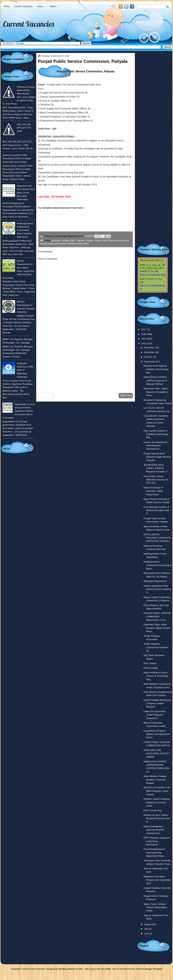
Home (7, 6)
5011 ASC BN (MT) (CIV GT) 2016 (24, 128)
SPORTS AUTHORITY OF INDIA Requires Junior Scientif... (157, 791)
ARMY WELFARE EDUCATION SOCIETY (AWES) (157, 754)
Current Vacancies (23, 6)
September (150, 362)
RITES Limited (151, 668)
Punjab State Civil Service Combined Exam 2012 (65, 244)
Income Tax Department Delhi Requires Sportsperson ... (155, 446)
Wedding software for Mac (71, 969)
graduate (56, 240)
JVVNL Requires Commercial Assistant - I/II (156, 647)
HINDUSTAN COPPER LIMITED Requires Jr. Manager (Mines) (156, 381)
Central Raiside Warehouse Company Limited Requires (157, 703)
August (148, 924)
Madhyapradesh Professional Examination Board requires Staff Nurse (25, 230)
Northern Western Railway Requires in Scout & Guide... (157, 802)
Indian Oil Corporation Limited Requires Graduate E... (154, 715)
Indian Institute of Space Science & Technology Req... (156, 676)
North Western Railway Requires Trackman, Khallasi (155, 780)
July (146, 929)
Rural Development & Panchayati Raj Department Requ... (155, 853)
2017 (144, 329)
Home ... (41, 6)
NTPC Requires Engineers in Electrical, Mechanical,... (157, 841)
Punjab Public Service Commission (112, 240)
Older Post (126, 396)
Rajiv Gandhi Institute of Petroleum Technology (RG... (156, 434)
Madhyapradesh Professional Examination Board (157, 565)
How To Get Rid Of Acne (123, 969)
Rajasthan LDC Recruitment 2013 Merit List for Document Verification (26, 193)
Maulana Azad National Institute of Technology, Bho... (156, 369)
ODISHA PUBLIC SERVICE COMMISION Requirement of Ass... (157, 617)
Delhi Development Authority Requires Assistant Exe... (154, 830)
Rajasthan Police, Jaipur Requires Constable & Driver (156, 392)
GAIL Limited (150, 663)
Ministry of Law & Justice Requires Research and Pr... (157, 818)
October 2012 (69, 240)
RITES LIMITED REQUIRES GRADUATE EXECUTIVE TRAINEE (157, 538)
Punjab (89, 240)
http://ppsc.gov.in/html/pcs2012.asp (106, 208)
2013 (144, 339)
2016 (144, 334)
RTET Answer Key (153, 811)
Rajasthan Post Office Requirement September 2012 (157, 880)
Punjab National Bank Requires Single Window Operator (157, 457)
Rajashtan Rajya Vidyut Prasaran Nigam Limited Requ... (157, 628)
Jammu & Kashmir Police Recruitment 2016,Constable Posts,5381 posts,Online (17, 159)
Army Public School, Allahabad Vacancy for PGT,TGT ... (156, 480)
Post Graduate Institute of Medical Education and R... (156, 510)
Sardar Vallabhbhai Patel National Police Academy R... (157, 589)
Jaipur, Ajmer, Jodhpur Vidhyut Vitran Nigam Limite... (155, 907)
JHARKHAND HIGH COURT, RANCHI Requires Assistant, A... (156, 468)
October (148, 357)
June (147, 934)
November (149, 352)
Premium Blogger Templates (149, 969)
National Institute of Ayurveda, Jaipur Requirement (153, 491)
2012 (144, 343)
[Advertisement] (86, 362)
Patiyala (81, 240)
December (149, 348)
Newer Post (46, 396)
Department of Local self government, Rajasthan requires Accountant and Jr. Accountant (19, 411)
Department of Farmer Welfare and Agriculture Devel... (156, 734)
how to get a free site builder (98, 969)
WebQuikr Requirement (155, 581)
